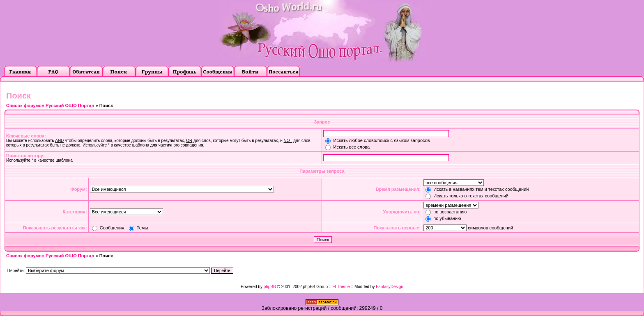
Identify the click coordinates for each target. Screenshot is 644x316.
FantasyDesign (390, 287)
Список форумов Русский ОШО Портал (50, 105)
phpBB (270, 287)
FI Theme (341, 287)
